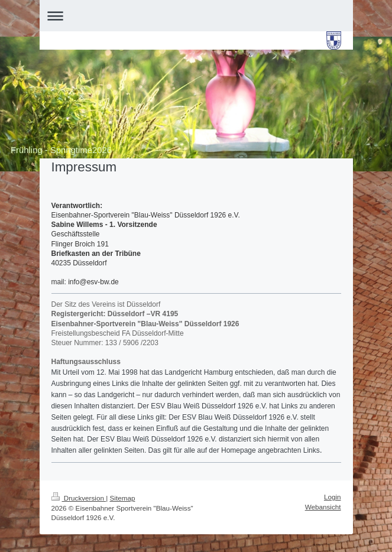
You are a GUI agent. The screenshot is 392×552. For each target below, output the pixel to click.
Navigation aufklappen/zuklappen (196, 16)
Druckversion (79, 498)
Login (333, 497)
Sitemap (123, 498)
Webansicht (323, 507)
